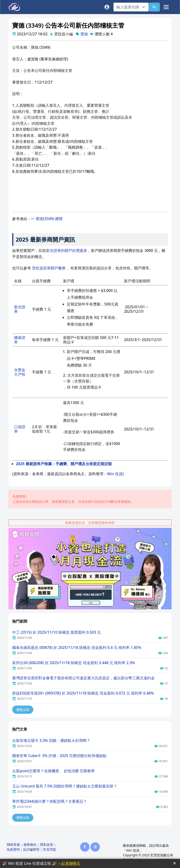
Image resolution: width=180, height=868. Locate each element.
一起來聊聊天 (69, 863)
